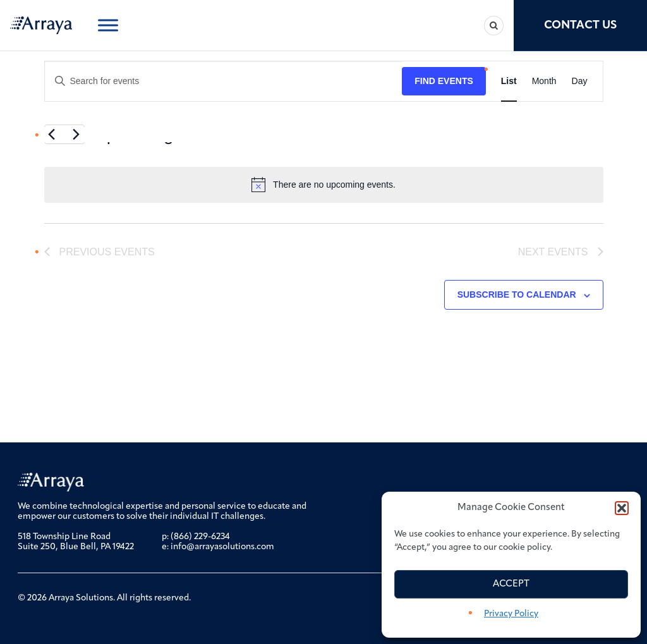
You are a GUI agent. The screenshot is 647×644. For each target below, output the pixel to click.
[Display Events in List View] (509, 81)
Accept (511, 584)
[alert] (324, 185)
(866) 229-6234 (200, 537)
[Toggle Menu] (108, 25)
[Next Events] (76, 135)
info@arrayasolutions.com (222, 547)
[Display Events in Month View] (544, 81)
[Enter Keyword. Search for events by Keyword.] (224, 81)
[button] (622, 508)
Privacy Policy (511, 614)
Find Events (444, 81)
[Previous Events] (52, 135)
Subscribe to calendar (517, 295)
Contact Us (580, 26)
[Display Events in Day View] (580, 81)
